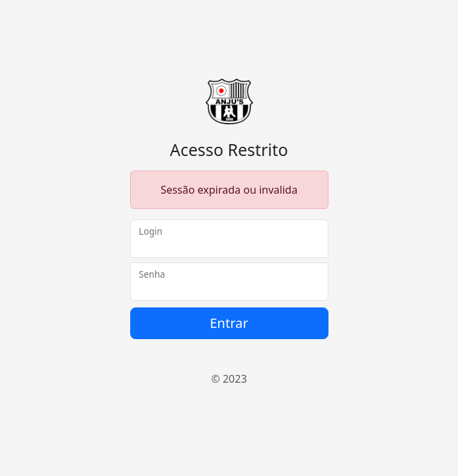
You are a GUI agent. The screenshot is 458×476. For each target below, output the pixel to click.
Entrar (229, 323)
